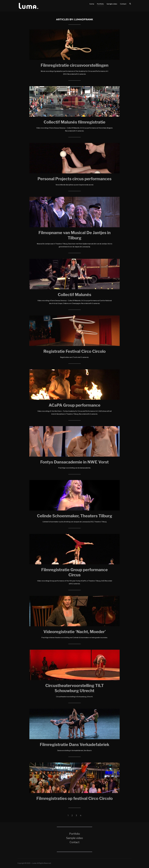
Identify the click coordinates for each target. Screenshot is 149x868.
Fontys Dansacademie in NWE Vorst (74, 462)
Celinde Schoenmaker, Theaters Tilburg (75, 516)
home (92, 4)
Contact (123, 4)
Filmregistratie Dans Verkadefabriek (75, 745)
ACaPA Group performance (75, 405)
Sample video (112, 4)
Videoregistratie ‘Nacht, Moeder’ (75, 632)
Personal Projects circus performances (74, 179)
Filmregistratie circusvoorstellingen (75, 65)
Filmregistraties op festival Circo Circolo (75, 798)
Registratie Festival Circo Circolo (75, 351)
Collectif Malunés (74, 295)
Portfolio (100, 4)
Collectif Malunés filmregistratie (74, 122)
